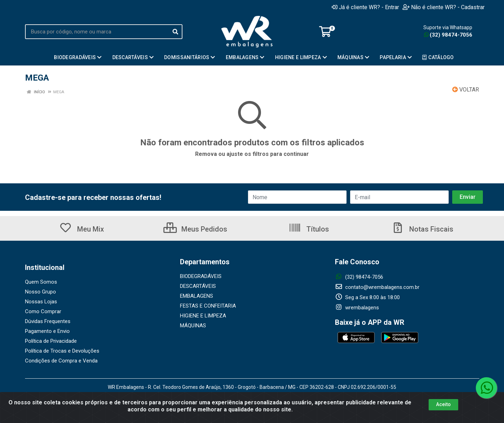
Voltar (466, 90)
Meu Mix (82, 229)
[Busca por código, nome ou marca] (97, 32)
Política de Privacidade (51, 341)
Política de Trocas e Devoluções (62, 351)
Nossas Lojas (41, 302)
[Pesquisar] (175, 32)
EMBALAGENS (197, 296)
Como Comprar (43, 311)
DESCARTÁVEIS (198, 286)
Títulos (309, 229)
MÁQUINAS (193, 326)
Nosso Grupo (41, 292)
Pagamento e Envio (47, 331)
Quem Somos (41, 282)
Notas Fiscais (422, 229)
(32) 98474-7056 (448, 35)
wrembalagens (357, 308)
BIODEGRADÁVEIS (201, 276)
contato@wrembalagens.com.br (377, 287)
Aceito (443, 404)
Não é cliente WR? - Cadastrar (444, 7)
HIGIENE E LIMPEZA (203, 316)
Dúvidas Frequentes (48, 321)
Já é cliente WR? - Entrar (365, 7)
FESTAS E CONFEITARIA (208, 306)
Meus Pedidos (195, 229)
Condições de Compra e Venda (61, 361)
